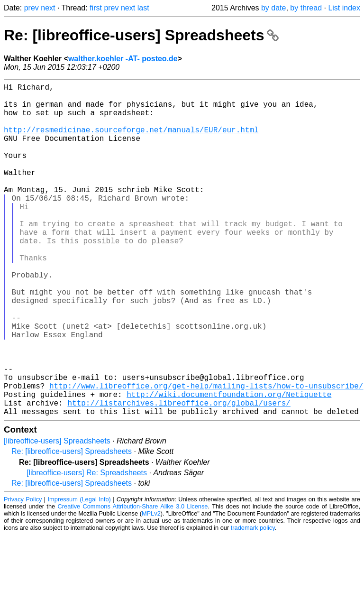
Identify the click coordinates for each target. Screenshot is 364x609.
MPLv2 (151, 587)
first (96, 8)
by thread (306, 8)
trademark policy (253, 602)
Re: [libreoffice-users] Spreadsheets (141, 35)
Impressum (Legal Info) (79, 573)
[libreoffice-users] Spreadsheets (57, 515)
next (48, 8)
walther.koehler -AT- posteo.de (123, 59)
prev (32, 8)
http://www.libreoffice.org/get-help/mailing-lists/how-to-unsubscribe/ (206, 454)
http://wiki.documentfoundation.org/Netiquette (229, 464)
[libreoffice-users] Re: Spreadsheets (87, 547)
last (143, 8)
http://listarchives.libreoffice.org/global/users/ (179, 475)
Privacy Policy (23, 573)
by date (273, 8)
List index (344, 8)
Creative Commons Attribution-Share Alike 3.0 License (133, 580)
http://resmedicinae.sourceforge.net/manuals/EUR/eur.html (131, 141)
